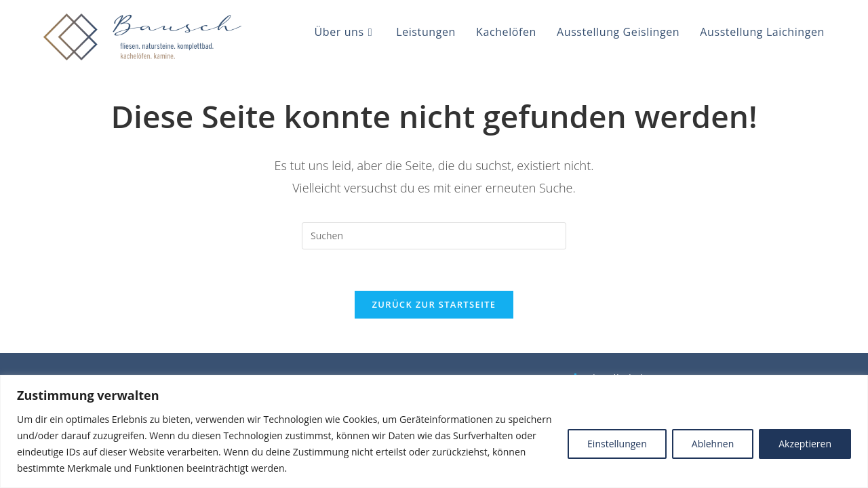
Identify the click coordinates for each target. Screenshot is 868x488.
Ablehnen (713, 444)
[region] (434, 431)
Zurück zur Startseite (434, 304)
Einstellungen (617, 444)
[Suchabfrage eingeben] (434, 236)
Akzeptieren (805, 444)
